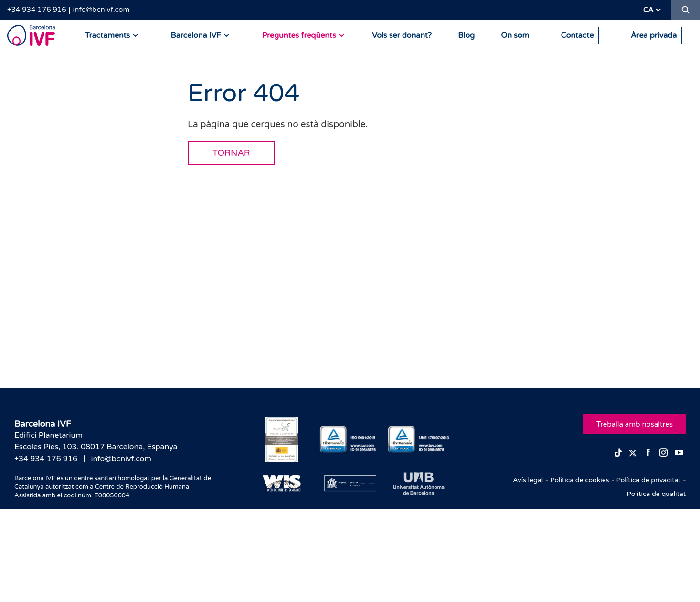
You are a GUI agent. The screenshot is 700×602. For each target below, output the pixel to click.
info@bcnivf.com (101, 10)
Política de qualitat (657, 494)
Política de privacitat (648, 480)
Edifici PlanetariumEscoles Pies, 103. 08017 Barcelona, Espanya (96, 441)
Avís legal (528, 480)
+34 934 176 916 (37, 10)
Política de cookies (579, 480)
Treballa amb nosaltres (635, 424)
